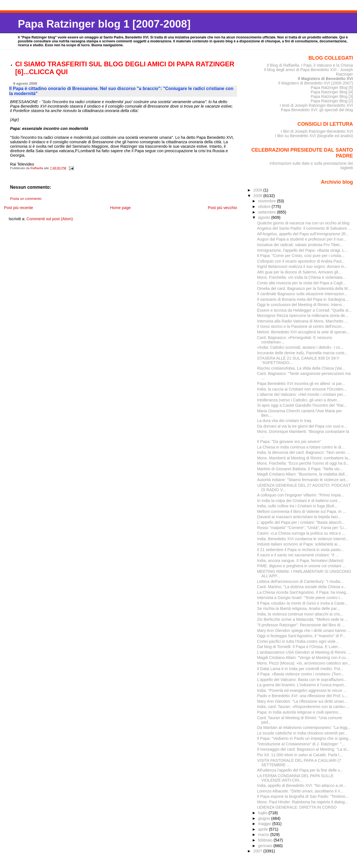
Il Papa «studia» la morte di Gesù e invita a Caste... (302, 603)
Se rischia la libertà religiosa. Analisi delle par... (299, 608)
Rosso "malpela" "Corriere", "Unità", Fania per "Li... (302, 528)
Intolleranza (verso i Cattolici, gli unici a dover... (299, 400)
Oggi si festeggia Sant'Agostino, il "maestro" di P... (301, 636)
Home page (120, 208)
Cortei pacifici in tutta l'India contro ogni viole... (298, 641)
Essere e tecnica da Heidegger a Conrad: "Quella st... (304, 310)
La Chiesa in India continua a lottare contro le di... (301, 447)
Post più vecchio (222, 208)
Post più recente (18, 208)
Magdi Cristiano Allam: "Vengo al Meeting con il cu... (303, 658)
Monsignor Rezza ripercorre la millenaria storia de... (303, 316)
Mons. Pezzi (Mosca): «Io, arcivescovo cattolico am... (304, 663)
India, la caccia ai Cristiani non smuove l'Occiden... (302, 389)
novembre (267, 201)
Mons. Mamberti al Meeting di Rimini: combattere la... (304, 458)
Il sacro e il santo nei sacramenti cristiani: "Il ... (298, 555)
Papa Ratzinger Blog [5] (332, 88)
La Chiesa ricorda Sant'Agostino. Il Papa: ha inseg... (303, 592)
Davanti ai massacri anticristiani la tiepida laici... (299, 517)
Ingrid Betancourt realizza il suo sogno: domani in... (302, 266)
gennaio (266, 846)
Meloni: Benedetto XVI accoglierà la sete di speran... (303, 332)
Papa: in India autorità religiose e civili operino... (299, 712)
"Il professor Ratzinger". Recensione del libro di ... (301, 625)
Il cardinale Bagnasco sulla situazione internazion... (302, 294)
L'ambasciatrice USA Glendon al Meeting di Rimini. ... (304, 652)
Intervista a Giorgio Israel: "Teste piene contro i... (300, 598)
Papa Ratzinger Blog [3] (332, 96)
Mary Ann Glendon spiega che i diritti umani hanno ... (304, 631)
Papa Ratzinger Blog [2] (332, 101)
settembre (267, 212)
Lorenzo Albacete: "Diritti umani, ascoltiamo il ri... (300, 791)
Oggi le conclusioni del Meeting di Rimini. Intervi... (301, 305)
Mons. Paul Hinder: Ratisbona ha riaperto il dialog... (303, 802)
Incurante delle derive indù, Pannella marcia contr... (302, 353)
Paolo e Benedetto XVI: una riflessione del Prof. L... (303, 696)
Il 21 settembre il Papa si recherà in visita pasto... (301, 550)
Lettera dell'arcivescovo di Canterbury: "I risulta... (300, 581)
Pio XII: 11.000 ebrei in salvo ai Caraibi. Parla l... (300, 755)
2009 (258, 190)
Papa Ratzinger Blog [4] (332, 92)
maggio (265, 824)
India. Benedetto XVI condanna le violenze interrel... (303, 539)
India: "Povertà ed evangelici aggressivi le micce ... (302, 690)
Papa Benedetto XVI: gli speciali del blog (317, 110)
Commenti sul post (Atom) (50, 219)
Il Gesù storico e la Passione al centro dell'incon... (301, 326)
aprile (263, 829)
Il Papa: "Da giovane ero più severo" (289, 442)
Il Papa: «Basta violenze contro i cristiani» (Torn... (301, 674)
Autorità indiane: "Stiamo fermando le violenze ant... (303, 480)
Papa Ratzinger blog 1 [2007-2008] (104, 24)
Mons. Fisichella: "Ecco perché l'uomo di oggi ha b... (303, 463)
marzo (264, 835)
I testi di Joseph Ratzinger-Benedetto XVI (316, 105)
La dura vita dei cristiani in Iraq (284, 421)
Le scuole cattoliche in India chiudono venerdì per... (302, 733)
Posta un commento (26, 199)
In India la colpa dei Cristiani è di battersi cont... (299, 501)
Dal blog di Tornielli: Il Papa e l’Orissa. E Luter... (299, 647)
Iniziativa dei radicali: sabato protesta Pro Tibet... (300, 245)
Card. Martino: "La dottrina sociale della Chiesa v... (302, 587)
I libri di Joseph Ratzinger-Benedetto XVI (317, 131)
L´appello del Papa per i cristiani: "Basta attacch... (301, 522)
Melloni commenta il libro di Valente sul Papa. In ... (302, 511)
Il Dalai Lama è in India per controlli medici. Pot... (300, 669)
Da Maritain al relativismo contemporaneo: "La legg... (304, 728)
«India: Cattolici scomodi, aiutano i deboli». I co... (300, 347)
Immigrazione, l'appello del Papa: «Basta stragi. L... (302, 250)
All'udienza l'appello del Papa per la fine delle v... (300, 770)
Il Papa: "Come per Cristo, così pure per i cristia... (301, 256)
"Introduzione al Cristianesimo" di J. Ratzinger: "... (301, 744)
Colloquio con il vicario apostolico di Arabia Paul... (301, 261)
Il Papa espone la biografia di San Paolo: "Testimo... (303, 796)
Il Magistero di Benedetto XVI (325, 79)
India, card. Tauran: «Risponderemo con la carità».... (303, 707)
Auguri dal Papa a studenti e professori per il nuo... (302, 239)
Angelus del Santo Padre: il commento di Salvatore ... (304, 228)
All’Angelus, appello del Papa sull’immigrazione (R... (303, 234)
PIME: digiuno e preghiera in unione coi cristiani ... (301, 566)
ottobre (265, 207)
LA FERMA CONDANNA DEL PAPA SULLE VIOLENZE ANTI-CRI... (295, 778)
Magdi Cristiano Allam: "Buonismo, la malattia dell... (303, 474)
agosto (265, 217)
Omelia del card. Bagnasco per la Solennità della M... (304, 288)
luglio (263, 813)
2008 (258, 196)
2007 (258, 851)
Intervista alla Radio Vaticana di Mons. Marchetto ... (302, 321)
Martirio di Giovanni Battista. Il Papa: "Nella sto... (300, 469)
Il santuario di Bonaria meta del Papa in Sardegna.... (303, 299)
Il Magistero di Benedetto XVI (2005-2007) (315, 83)
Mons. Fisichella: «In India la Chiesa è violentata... (301, 277)
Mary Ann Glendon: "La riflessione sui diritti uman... (302, 701)
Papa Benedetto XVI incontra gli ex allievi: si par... (301, 384)
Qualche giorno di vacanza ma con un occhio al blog (303, 223)
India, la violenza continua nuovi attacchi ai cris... (300, 614)
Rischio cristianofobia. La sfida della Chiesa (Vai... (301, 368)
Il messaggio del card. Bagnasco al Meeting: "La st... (303, 749)
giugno (265, 818)
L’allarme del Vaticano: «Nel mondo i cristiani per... (302, 394)
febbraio (266, 840)
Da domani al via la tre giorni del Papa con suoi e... (302, 426)
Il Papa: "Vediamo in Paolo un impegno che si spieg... (304, 738)
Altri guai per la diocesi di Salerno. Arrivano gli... (299, 272)
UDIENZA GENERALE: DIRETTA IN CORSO (297, 807)
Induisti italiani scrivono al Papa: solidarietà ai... (299, 544)
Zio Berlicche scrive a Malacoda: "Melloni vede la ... (303, 619)
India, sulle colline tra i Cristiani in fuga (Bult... (297, 506)
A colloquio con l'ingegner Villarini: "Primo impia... (301, 495)
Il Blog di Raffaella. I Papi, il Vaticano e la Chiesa (310, 65)
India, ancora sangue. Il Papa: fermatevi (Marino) (300, 561)
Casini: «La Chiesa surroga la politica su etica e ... (301, 533)
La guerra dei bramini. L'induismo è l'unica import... (302, 685)
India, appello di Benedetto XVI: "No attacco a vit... (302, 785)
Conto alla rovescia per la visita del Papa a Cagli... (301, 283)
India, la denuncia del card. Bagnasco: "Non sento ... (303, 452)
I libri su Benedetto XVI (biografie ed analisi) (314, 136)
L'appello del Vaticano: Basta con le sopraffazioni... (302, 680)
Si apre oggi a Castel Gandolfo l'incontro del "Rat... (302, 405)
